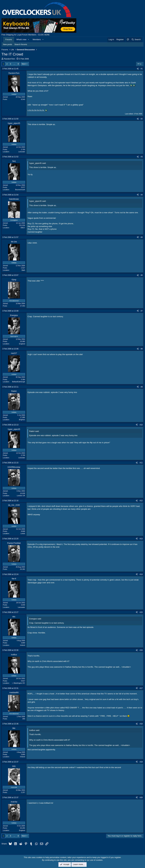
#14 (141, 574)
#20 (141, 798)
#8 (142, 349)
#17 (141, 688)
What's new (21, 39)
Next (24, 64)
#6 (142, 275)
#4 (142, 195)
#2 (142, 119)
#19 (141, 762)
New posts (8, 44)
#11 (141, 463)
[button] (29, 40)
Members (37, 39)
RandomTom (10, 59)
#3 (142, 157)
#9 (142, 387)
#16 (141, 650)
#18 (141, 724)
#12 (141, 501)
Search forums (21, 44)
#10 (141, 425)
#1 (142, 69)
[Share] (138, 69)
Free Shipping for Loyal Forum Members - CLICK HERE (26, 35)
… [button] (14, 64)
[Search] (136, 40)
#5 (142, 237)
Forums (9, 39)
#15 (141, 612)
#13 (141, 539)
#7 (142, 311)
